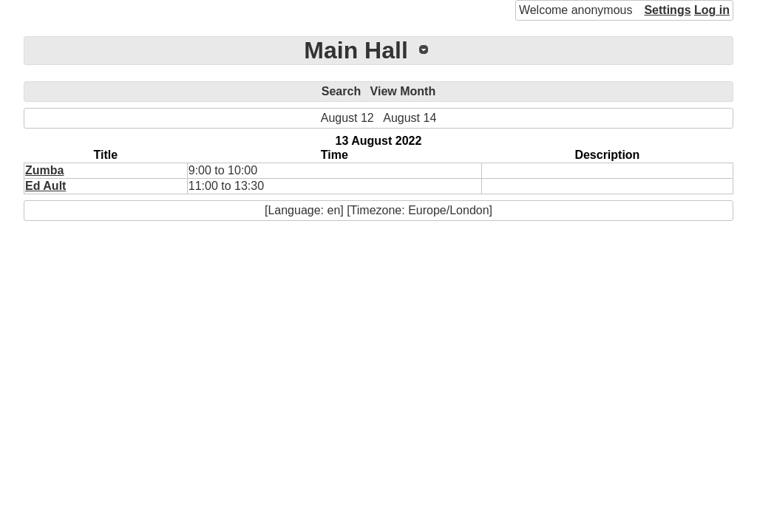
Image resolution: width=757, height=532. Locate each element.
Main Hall (356, 50)
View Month (403, 91)
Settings (667, 10)
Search (341, 91)
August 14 (410, 118)
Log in (712, 10)
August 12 (347, 118)
